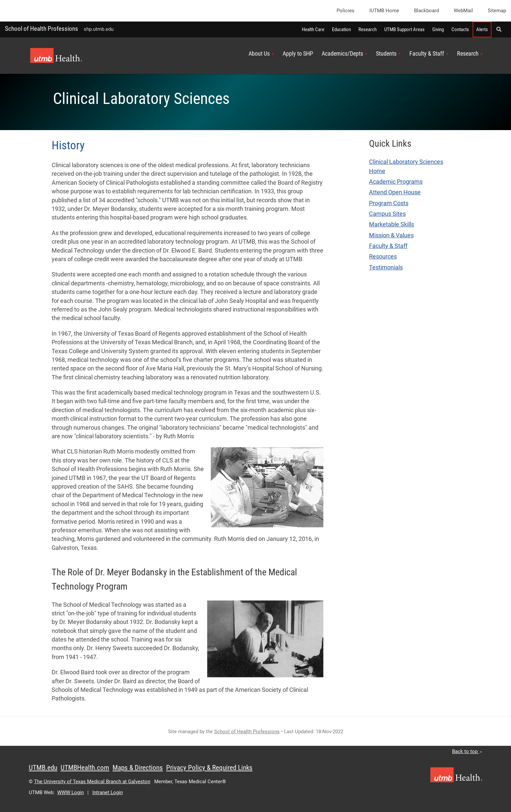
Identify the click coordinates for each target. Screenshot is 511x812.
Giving (438, 29)
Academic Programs (396, 182)
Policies (346, 11)
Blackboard (426, 11)
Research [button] (470, 54)
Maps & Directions (138, 768)
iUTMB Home (384, 11)
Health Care (313, 29)
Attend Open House (395, 192)
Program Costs (389, 203)
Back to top (467, 751)
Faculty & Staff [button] (429, 54)
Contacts (460, 29)
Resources (383, 257)
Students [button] (388, 54)
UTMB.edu (43, 768)
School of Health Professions (42, 29)
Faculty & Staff (388, 246)
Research (368, 29)
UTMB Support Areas (404, 29)
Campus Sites (387, 214)
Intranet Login (108, 792)
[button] (499, 29)
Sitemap (497, 11)
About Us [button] (261, 54)
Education (341, 29)
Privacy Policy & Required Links (209, 768)
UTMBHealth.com (85, 768)
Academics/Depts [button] (345, 54)
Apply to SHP (298, 54)
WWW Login (70, 792)
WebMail (463, 11)
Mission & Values (391, 235)
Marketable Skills (392, 224)
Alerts (482, 29)
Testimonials (386, 267)
